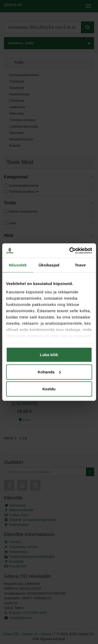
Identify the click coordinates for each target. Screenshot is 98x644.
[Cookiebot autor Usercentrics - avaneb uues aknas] (70, 250)
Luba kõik (49, 355)
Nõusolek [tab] (18, 265)
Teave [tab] (80, 265)
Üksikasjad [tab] (49, 265)
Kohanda (49, 372)
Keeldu (49, 389)
